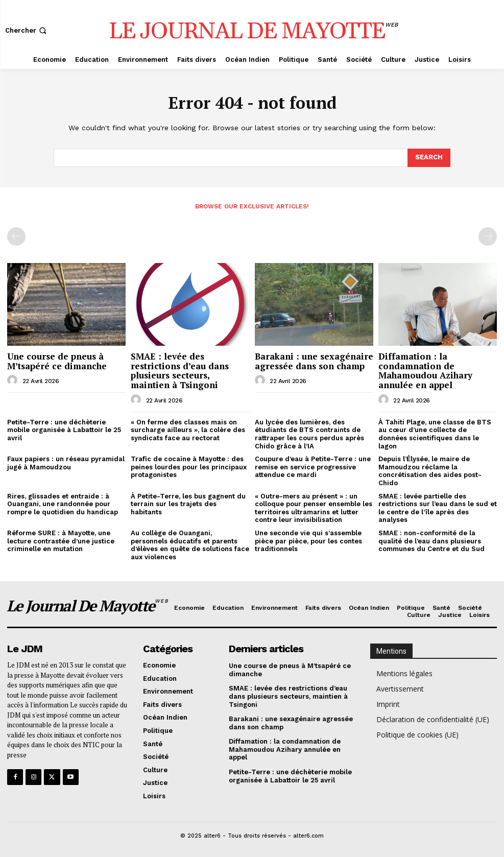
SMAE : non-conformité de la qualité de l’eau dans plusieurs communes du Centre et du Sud (431, 541)
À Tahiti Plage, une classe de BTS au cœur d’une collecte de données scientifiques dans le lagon (435, 434)
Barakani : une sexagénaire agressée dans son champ (314, 361)
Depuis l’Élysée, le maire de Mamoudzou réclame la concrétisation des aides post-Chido (430, 471)
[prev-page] (16, 236)
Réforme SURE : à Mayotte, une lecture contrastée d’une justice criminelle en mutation (61, 541)
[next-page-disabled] (488, 236)
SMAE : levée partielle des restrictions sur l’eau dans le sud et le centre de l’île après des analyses (438, 508)
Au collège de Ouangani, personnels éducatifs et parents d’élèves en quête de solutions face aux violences (190, 545)
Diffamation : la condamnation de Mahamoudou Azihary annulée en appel (425, 371)
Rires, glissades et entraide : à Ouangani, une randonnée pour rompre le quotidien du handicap (63, 504)
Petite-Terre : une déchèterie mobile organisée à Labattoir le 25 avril (64, 430)
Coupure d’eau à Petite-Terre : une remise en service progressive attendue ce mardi (313, 467)
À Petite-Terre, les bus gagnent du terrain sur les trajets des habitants (188, 504)
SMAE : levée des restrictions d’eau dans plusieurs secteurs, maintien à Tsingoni (180, 371)
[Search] (429, 158)
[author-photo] (14, 380)
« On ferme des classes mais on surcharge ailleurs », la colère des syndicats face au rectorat (188, 430)
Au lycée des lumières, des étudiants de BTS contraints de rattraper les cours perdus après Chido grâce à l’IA (309, 434)
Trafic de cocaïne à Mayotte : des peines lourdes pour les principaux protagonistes (189, 467)
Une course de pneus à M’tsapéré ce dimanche (57, 361)
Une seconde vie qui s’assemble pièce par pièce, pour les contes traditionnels (308, 541)
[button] (27, 30)
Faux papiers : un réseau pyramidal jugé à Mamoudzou (66, 463)
